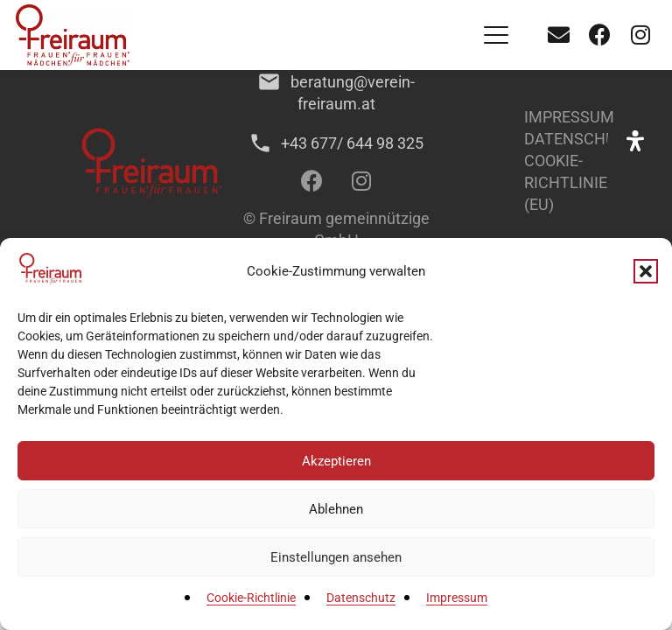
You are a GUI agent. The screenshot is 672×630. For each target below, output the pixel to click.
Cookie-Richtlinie (251, 598)
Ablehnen (336, 509)
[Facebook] (599, 35)
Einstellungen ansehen (336, 557)
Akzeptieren (336, 461)
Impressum (457, 598)
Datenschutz (361, 598)
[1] (73, 35)
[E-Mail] (558, 35)
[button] (646, 271)
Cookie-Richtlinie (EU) (566, 182)
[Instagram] (640, 35)
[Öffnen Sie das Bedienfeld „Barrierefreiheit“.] (635, 141)
